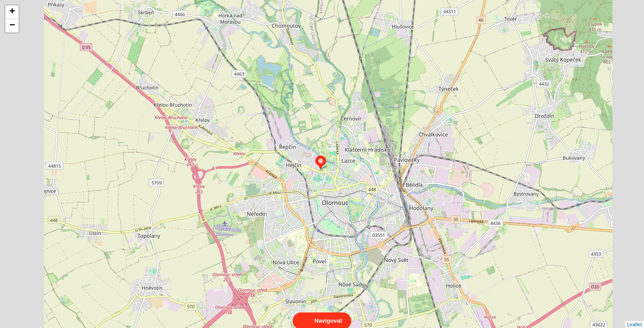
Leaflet (634, 316)
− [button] (12, 26)
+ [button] (12, 12)
